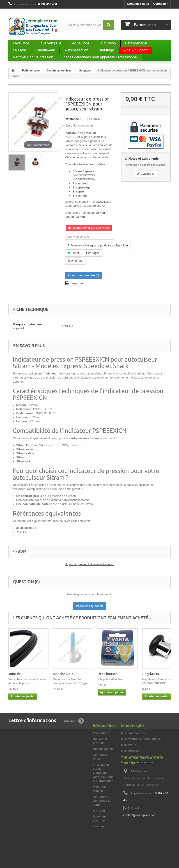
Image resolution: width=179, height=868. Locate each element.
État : (68, 125)
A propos (99, 811)
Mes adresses (131, 751)
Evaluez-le (146, 174)
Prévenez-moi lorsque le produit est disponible (98, 245)
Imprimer (78, 283)
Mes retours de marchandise (141, 739)
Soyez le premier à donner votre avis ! (90, 564)
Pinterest (75, 261)
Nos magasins (103, 749)
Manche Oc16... (64, 674)
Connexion (161, 4)
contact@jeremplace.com (140, 838)
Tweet (73, 253)
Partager (92, 253)
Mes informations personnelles (143, 757)
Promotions (101, 733)
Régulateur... (152, 674)
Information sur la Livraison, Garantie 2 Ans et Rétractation (103, 773)
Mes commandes (133, 733)
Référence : (73, 119)
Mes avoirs (129, 745)
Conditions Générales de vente (102, 801)
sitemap (98, 826)
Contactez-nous (138, 4)
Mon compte (132, 726)
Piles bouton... (108, 674)
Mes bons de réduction (137, 762)
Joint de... (16, 674)
